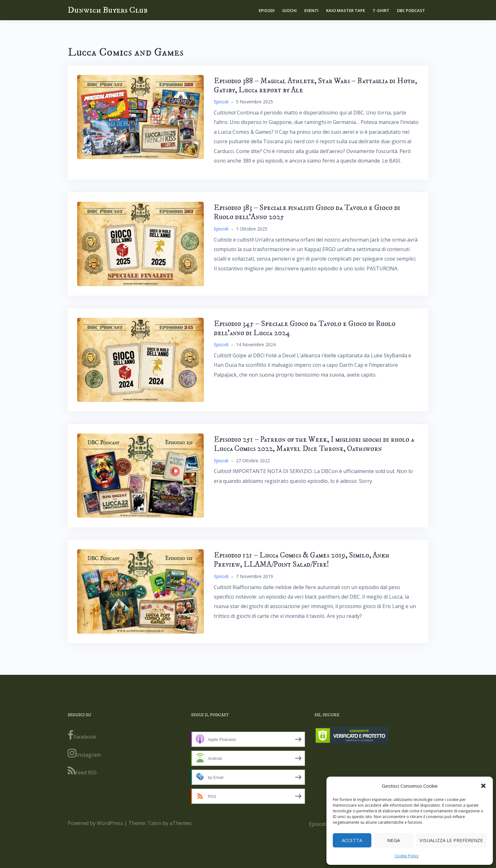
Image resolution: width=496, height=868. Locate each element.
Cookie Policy (406, 856)
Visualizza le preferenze (451, 840)
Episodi (267, 10)
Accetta (352, 840)
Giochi (289, 10)
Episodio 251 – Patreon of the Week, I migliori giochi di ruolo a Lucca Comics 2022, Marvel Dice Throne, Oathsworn (314, 444)
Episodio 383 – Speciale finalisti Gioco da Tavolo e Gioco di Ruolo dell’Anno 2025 (307, 212)
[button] (483, 786)
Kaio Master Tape (346, 10)
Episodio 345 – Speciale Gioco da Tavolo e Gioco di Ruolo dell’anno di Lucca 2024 (305, 328)
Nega (394, 840)
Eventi (311, 10)
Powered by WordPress (95, 823)
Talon (154, 823)
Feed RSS (82, 771)
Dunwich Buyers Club (108, 10)
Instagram (84, 753)
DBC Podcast (411, 10)
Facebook (82, 735)
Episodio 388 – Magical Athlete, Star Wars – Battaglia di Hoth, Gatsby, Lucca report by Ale (315, 86)
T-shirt (381, 10)
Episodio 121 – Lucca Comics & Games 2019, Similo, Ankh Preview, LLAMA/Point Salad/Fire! (302, 560)
